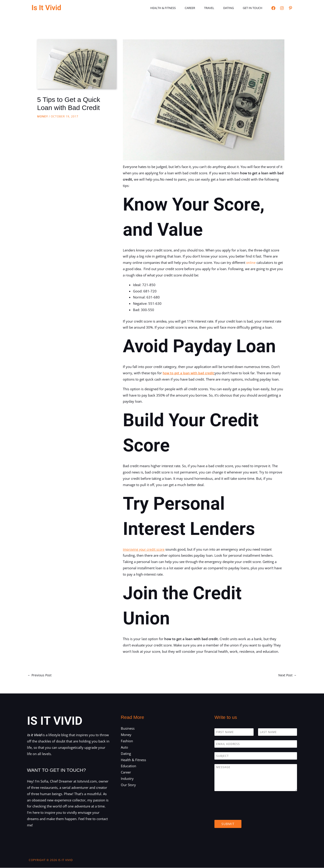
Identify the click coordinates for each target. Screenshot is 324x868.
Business (128, 729)
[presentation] (249, 813)
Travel (217, 8)
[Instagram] (282, 8)
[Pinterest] (290, 8)
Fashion (127, 741)
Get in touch (254, 8)
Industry (127, 779)
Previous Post (40, 675)
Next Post (287, 675)
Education (128, 766)
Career (201, 8)
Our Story (128, 785)
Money (43, 116)
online (251, 262)
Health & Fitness (177, 8)
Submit (228, 824)
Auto (124, 747)
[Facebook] (273, 8)
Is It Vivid (46, 8)
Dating (233, 8)
